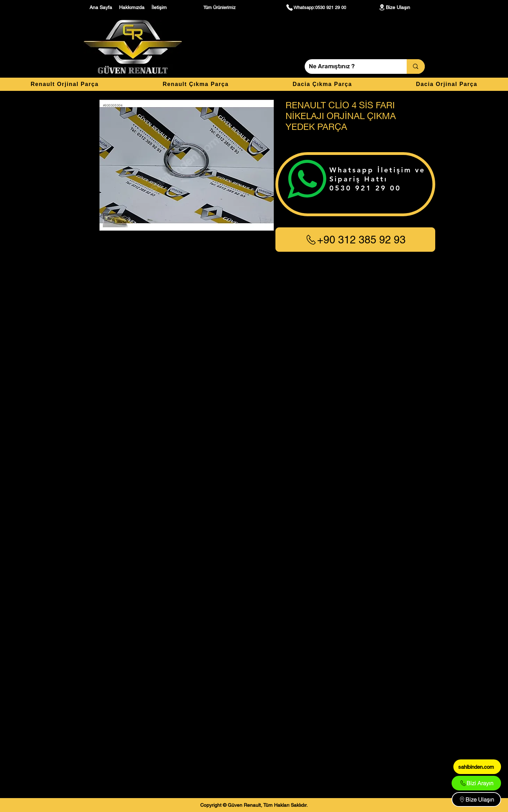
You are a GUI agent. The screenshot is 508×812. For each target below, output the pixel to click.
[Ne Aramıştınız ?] (351, 67)
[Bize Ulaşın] (394, 7)
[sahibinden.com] (477, 767)
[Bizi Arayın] (476, 783)
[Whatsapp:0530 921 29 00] (316, 7)
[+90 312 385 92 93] (355, 240)
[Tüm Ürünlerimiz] (220, 7)
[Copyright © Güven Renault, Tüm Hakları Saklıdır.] (254, 805)
